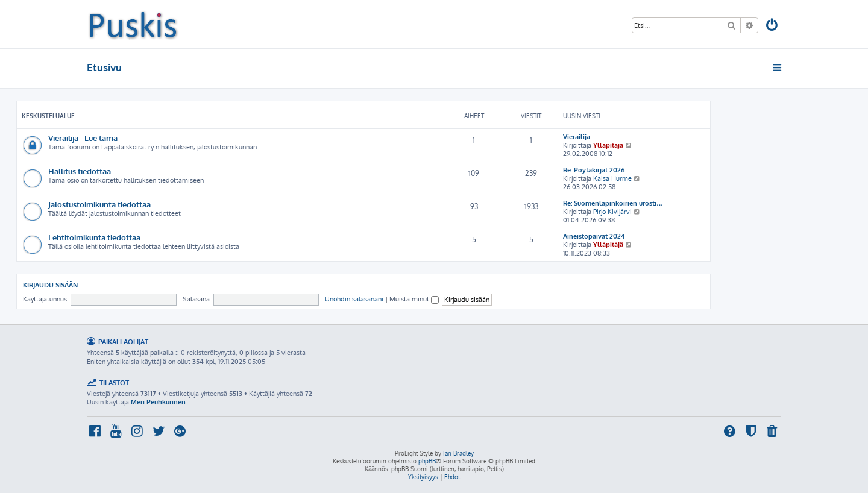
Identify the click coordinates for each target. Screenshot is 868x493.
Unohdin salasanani (354, 299)
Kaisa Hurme (612, 178)
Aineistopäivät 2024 (594, 236)
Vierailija (577, 137)
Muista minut (414, 299)
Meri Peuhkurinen (158, 402)
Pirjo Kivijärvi (612, 212)
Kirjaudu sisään (50, 285)
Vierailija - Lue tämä (83, 138)
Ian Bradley (458, 453)
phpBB (427, 461)
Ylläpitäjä (608, 145)
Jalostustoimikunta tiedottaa (99, 204)
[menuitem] (773, 26)
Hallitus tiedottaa (80, 171)
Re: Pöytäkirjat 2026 (594, 170)
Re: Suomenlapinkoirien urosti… (613, 203)
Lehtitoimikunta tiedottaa (94, 237)
